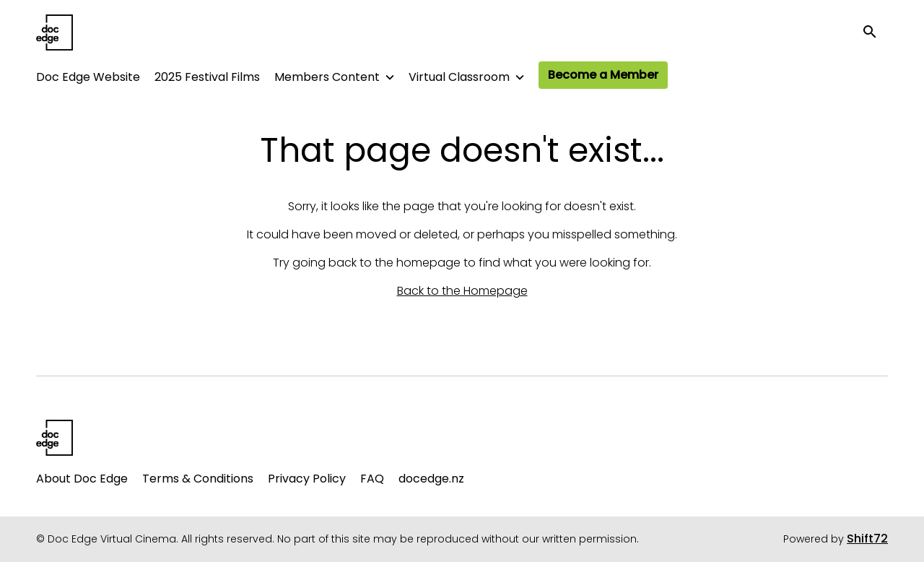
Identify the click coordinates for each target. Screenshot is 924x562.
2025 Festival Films (207, 77)
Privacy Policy (307, 479)
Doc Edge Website (88, 77)
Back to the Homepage (462, 291)
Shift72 (867, 539)
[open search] (875, 32)
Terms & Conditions (198, 479)
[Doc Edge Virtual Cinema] (55, 438)
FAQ (372, 479)
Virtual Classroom (459, 77)
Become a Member (603, 75)
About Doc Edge (82, 479)
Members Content (327, 77)
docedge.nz (431, 479)
